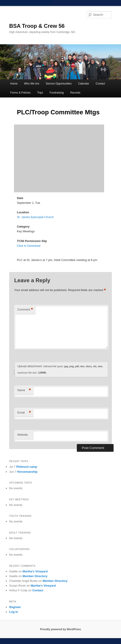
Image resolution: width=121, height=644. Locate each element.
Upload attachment (60, 369)
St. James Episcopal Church (35, 217)
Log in (14, 612)
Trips (40, 93)
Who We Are (32, 84)
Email (24, 413)
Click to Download (29, 246)
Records (75, 93)
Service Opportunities (59, 84)
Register (15, 607)
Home (14, 84)
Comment (25, 310)
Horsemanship (27, 472)
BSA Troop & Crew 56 (37, 26)
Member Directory (35, 576)
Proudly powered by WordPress (60, 629)
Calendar (84, 84)
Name (24, 390)
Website (23, 435)
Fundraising (57, 93)
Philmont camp (27, 467)
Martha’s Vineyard (35, 571)
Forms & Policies (21, 93)
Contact (100, 84)
